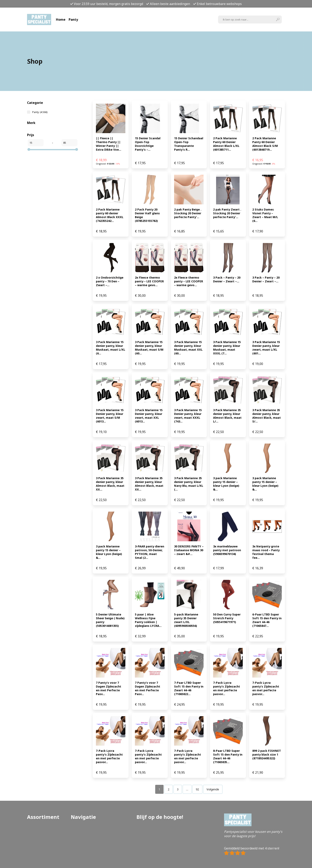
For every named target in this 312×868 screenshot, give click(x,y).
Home (61, 20)
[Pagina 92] (197, 789)
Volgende (213, 789)
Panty (73, 20)
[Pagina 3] (178, 789)
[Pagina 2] (169, 789)
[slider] (29, 149)
